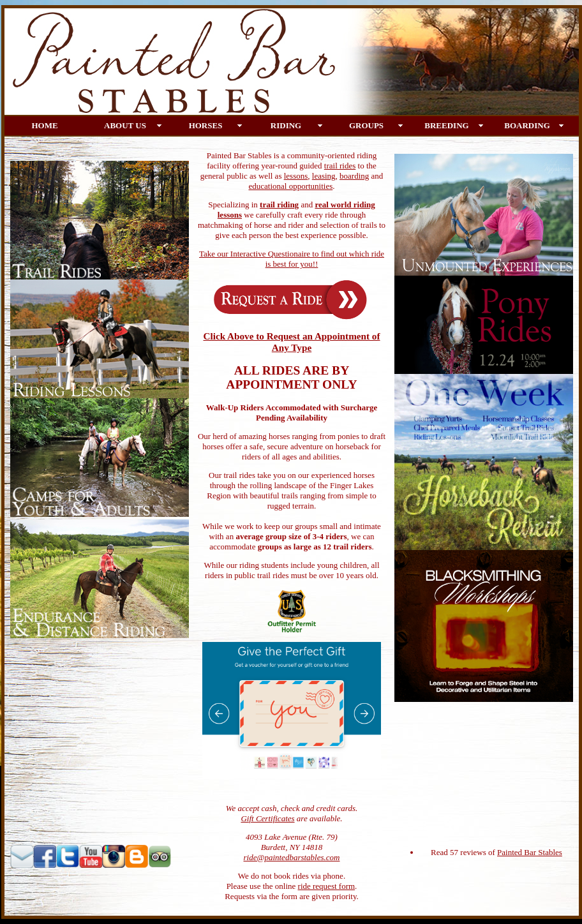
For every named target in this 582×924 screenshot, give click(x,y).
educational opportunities (290, 186)
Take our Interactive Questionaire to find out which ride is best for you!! (292, 259)
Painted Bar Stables (530, 852)
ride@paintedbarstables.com (292, 857)
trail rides (340, 166)
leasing (324, 176)
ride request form (327, 886)
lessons (296, 176)
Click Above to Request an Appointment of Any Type (291, 342)
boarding (354, 176)
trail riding (279, 205)
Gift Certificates (267, 818)
